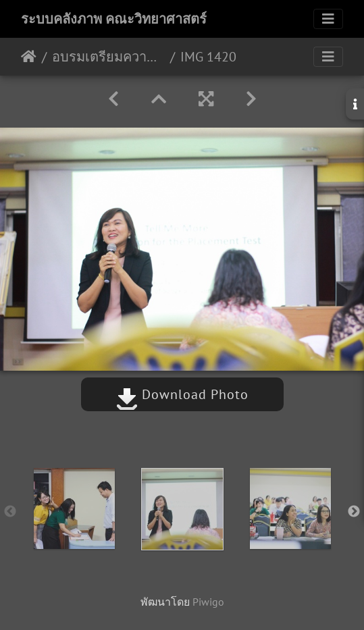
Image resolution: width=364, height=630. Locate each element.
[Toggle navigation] (328, 19)
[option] (74, 508)
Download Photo (182, 394)
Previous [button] (10, 512)
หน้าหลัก (29, 57)
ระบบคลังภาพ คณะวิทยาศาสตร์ (114, 19)
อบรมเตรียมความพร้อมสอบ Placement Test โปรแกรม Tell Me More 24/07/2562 (108, 57)
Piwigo (208, 602)
